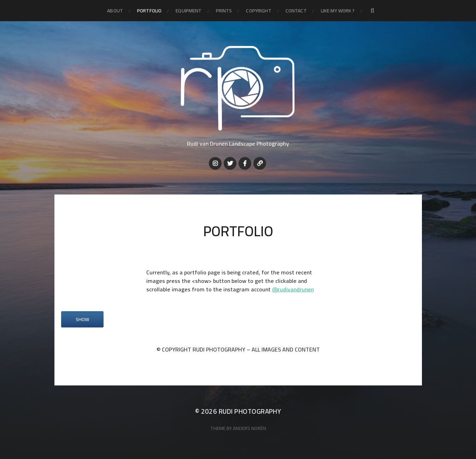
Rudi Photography (250, 411)
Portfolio (149, 11)
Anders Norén (249, 428)
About (115, 11)
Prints (224, 11)
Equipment (189, 11)
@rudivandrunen (293, 289)
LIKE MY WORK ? (338, 11)
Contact (296, 11)
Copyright (258, 11)
